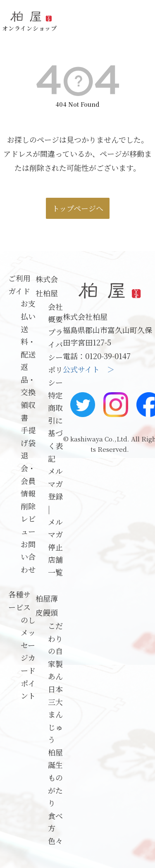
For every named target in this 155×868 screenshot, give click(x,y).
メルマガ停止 (55, 534)
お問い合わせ (28, 557)
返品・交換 (28, 379)
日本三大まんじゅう (55, 714)
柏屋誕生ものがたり (55, 777)
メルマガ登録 (55, 483)
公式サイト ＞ (89, 369)
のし (28, 620)
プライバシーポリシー (55, 357)
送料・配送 (28, 342)
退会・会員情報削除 (28, 480)
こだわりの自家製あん (55, 651)
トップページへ (78, 208)
